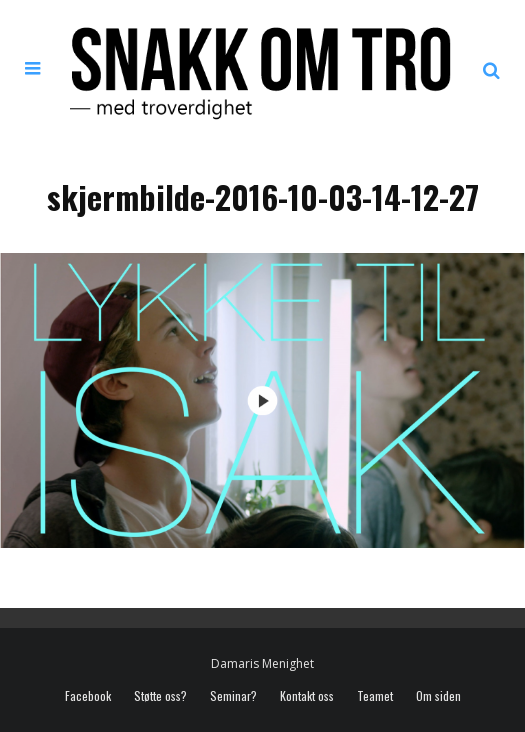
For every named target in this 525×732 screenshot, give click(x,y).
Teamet (375, 696)
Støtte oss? (160, 696)
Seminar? (233, 696)
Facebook (88, 696)
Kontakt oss (307, 696)
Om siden (438, 696)
